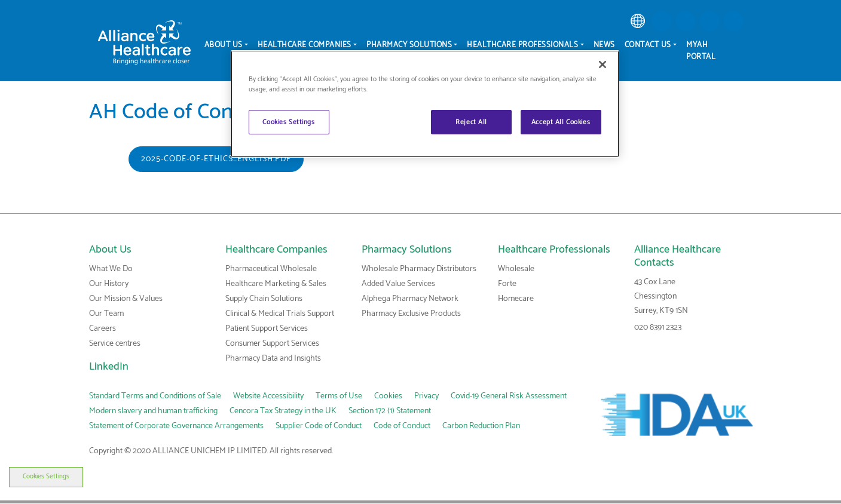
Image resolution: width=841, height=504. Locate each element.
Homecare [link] (516, 299)
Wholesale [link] (516, 269)
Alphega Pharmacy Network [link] (410, 299)
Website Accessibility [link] (268, 396)
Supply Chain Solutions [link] (264, 299)
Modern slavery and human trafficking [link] (153, 411)
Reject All (471, 122)
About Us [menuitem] (224, 45)
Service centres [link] (115, 344)
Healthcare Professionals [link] (554, 250)
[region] (425, 104)
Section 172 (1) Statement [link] (390, 411)
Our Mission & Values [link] (126, 299)
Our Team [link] (106, 314)
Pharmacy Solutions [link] (407, 250)
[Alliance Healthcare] (144, 42)
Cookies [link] (388, 396)
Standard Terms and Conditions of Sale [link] (155, 396)
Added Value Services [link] (398, 284)
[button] (662, 21)
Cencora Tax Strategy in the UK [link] (283, 411)
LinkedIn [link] (109, 367)
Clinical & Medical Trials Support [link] (280, 314)
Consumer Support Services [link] (272, 344)
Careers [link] (103, 329)
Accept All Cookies (561, 122)
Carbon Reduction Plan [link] (481, 426)
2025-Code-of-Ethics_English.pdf (216, 159)
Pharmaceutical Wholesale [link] (271, 269)
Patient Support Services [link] (267, 329)
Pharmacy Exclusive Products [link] (411, 314)
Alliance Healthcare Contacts (678, 256)
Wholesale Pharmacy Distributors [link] (419, 269)
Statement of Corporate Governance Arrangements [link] (176, 426)
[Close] (603, 64)
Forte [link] (507, 284)
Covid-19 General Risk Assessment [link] (509, 396)
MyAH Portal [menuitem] (701, 51)
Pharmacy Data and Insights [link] (273, 359)
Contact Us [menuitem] (648, 45)
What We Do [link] (111, 269)
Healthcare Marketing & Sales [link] (276, 284)
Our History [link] (109, 284)
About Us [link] (110, 250)
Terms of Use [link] (339, 396)
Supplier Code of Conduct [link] (319, 426)
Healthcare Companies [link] (276, 250)
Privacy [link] (426, 396)
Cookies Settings (37, 477)
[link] (638, 21)
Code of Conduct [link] (402, 426)
